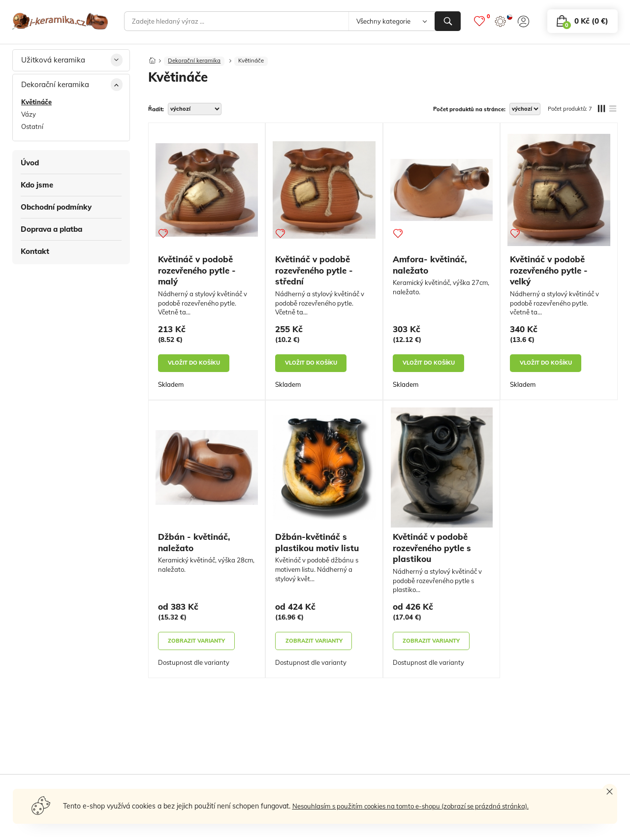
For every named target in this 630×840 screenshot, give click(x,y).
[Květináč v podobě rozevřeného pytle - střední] (324, 193)
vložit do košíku (194, 366)
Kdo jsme (37, 185)
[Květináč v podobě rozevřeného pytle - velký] (559, 193)
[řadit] (195, 112)
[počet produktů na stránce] (525, 112)
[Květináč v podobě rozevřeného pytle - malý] (207, 193)
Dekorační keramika (196, 63)
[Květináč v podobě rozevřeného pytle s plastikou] (442, 471)
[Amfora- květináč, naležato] (442, 193)
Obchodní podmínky (56, 207)
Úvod (30, 163)
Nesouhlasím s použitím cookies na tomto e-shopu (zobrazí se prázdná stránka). (418, 806)
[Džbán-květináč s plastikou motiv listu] (324, 471)
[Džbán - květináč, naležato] (207, 471)
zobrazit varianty (197, 644)
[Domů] (153, 60)
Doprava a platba (51, 229)
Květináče (256, 63)
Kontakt (35, 251)
